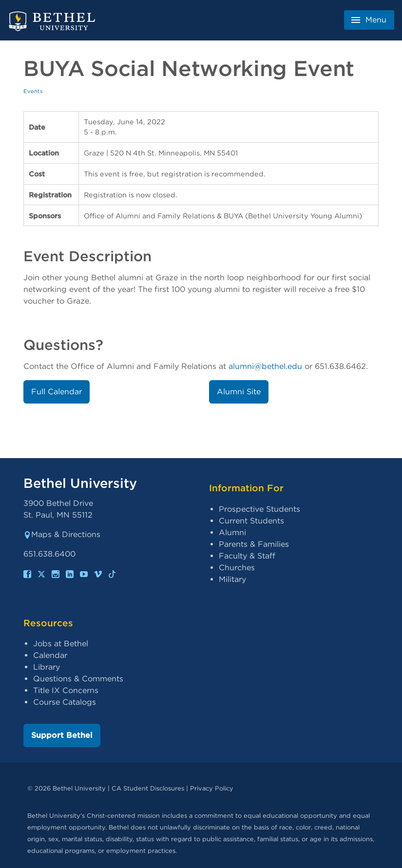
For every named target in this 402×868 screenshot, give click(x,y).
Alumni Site (239, 392)
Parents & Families (254, 544)
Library (47, 667)
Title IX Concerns (66, 690)
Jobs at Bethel (61, 644)
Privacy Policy (212, 788)
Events (33, 91)
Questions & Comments (78, 679)
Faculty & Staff (247, 556)
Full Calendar (57, 392)
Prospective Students (259, 509)
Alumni (232, 532)
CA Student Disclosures (148, 788)
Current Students (251, 521)
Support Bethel (62, 735)
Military (232, 579)
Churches (237, 568)
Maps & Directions (62, 534)
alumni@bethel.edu (265, 366)
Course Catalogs (65, 702)
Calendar (50, 655)
